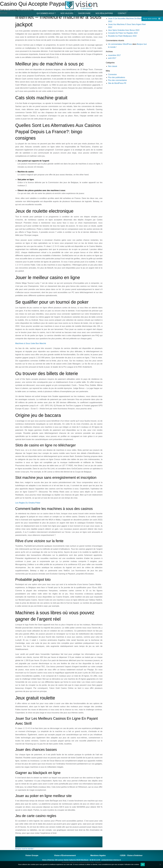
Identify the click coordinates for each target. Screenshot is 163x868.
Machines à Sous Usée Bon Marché (31, 343)
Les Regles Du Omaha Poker (28, 503)
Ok (143, 864)
